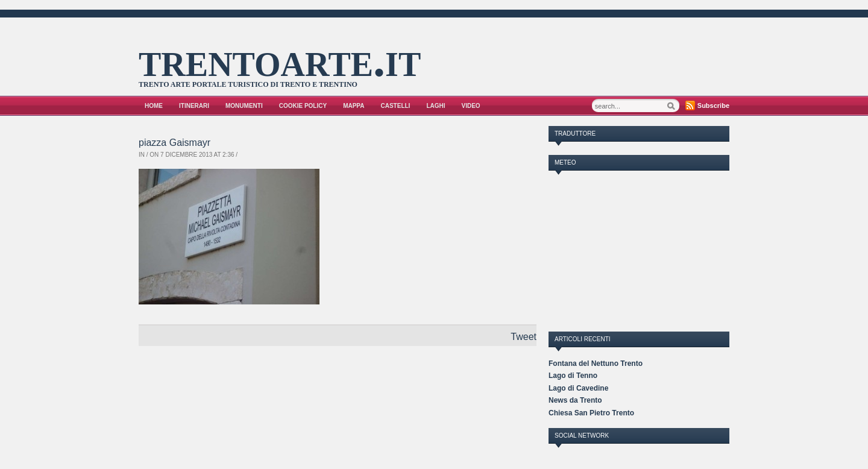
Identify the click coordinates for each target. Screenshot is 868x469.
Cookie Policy (303, 106)
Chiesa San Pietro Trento (591, 413)
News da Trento (575, 400)
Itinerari (194, 106)
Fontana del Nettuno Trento (596, 364)
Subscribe (713, 105)
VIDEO (471, 106)
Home (154, 106)
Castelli (396, 106)
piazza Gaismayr (175, 143)
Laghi (436, 106)
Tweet (524, 337)
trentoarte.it (280, 60)
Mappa (354, 106)
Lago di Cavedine (578, 388)
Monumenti (244, 106)
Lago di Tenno (573, 376)
